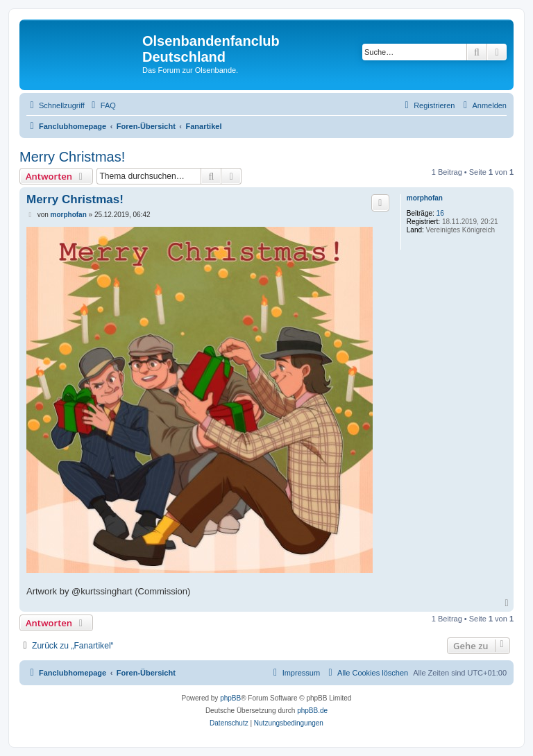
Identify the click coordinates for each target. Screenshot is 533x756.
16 (440, 213)
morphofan (425, 198)
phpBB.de (312, 711)
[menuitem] (102, 105)
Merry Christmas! (72, 157)
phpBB (230, 698)
